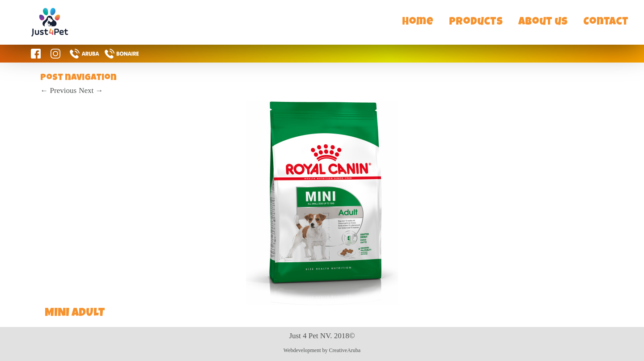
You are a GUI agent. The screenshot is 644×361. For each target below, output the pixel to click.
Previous (58, 90)
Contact (606, 22)
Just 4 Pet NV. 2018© (322, 336)
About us (543, 22)
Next (91, 90)
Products (476, 22)
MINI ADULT (75, 314)
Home (418, 22)
